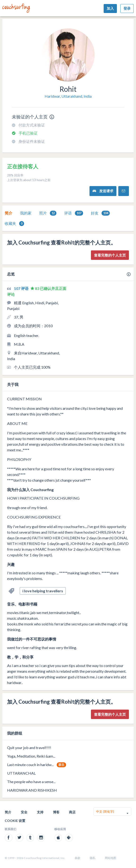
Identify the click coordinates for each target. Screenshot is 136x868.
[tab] (8, 213)
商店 (72, 812)
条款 (77, 858)
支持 (40, 812)
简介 (8, 213)
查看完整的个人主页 (110, 255)
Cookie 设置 (15, 821)
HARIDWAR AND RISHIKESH (32, 790)
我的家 (26, 213)
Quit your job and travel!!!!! (29, 748)
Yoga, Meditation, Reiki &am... (31, 756)
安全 (24, 812)
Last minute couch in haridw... (30, 765)
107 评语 (22, 288)
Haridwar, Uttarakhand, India (68, 96)
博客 (56, 812)
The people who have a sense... (31, 782)
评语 (74, 213)
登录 (127, 8)
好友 (100, 213)
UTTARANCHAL (21, 773)
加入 (110, 8)
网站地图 (110, 858)
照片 (48, 213)
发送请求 (103, 191)
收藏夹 (14, 224)
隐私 (93, 858)
